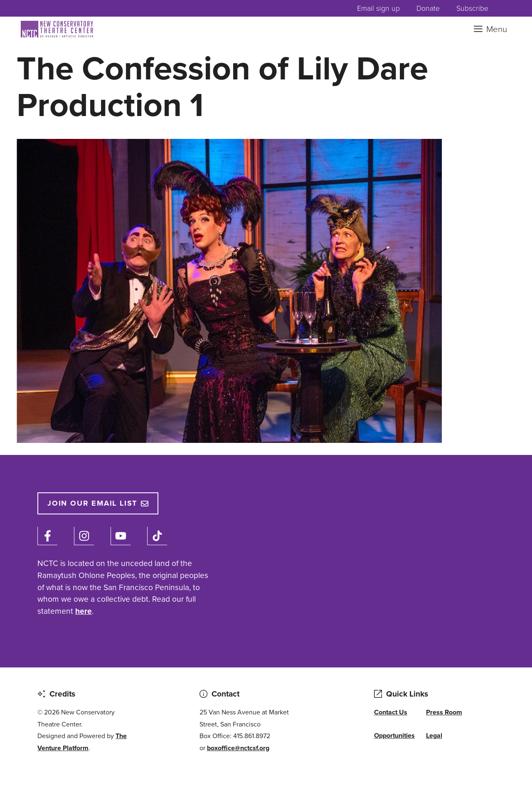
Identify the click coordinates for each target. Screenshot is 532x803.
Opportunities (394, 735)
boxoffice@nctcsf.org (238, 748)
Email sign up (378, 8)
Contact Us (391, 712)
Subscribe (472, 8)
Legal (434, 735)
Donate (428, 8)
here (84, 611)
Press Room (444, 712)
